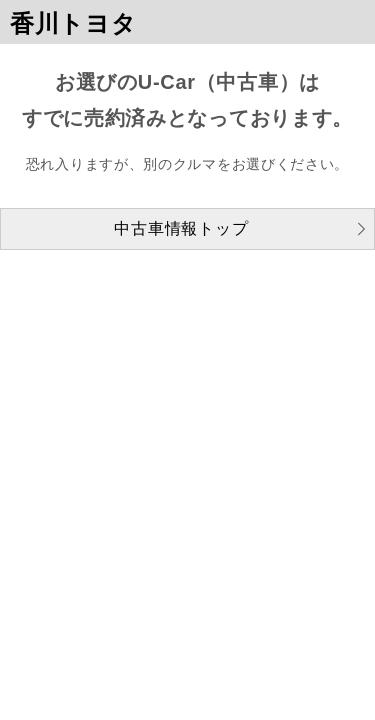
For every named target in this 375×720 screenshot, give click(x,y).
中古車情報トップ (181, 228)
